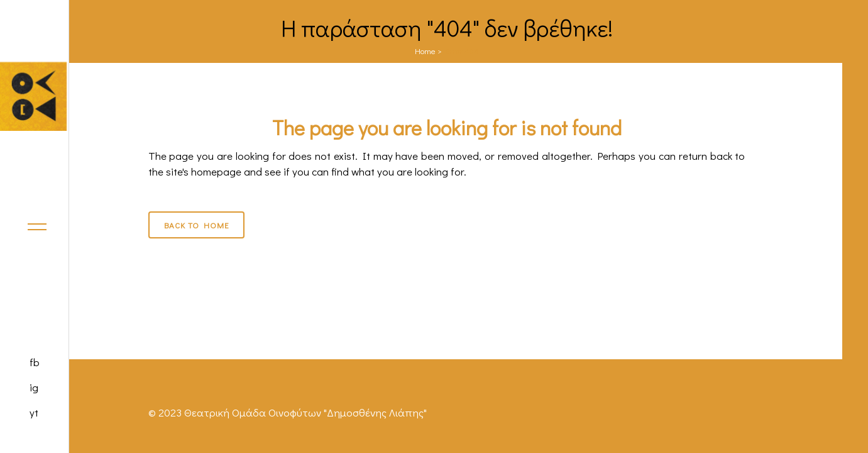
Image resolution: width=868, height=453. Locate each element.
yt (34, 412)
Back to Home (196, 225)
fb (35, 362)
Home (425, 51)
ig (34, 387)
